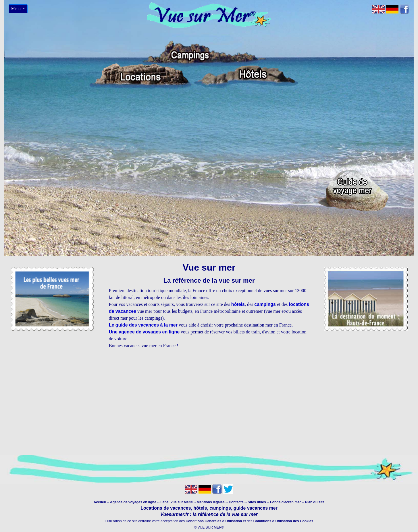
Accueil (100, 502)
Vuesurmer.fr (174, 514)
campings (266, 304)
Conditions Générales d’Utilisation (214, 521)
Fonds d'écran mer (285, 502)
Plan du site (315, 502)
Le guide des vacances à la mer (143, 325)
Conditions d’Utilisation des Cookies (283, 521)
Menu (16, 9)
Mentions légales (211, 502)
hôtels (238, 304)
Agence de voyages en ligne (133, 502)
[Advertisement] (209, 408)
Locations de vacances (166, 508)
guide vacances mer (255, 508)
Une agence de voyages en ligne (144, 332)
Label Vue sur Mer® (177, 502)
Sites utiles (257, 502)
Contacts (237, 502)
